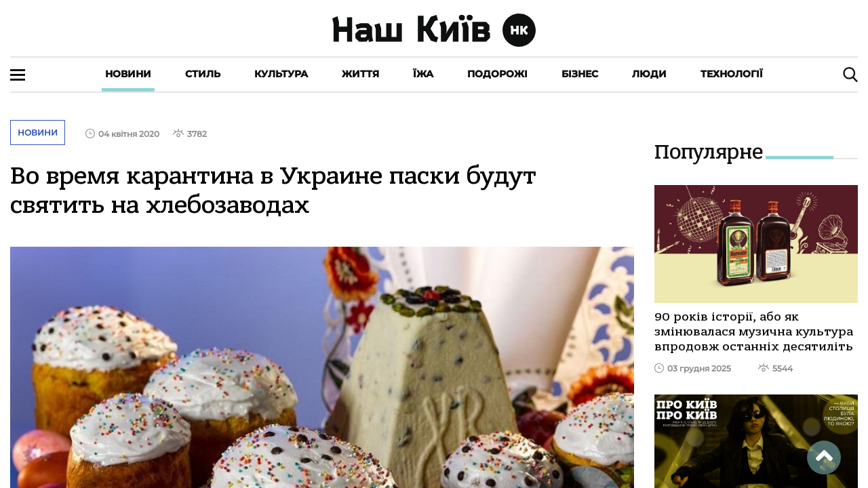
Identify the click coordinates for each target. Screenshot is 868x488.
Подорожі (497, 74)
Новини (128, 74)
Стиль (203, 74)
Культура (281, 74)
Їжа (423, 74)
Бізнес (580, 74)
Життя (360, 74)
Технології (732, 74)
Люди (649, 74)
